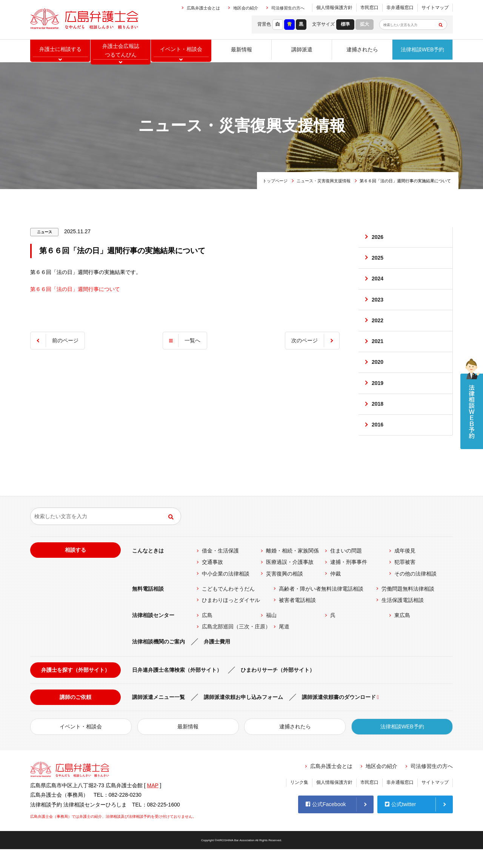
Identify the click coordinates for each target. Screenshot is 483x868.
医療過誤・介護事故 (290, 581)
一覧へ (192, 340)
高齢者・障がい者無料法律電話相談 (321, 607)
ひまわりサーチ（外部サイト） (278, 688)
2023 (378, 306)
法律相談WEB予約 (423, 51)
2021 (378, 352)
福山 (271, 634)
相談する (75, 569)
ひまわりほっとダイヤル (231, 619)
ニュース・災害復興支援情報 (324, 181)
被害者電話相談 (297, 619)
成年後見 (405, 569)
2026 (378, 238)
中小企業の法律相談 (226, 592)
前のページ (66, 340)
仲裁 (335, 592)
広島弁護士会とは (203, 8)
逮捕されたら (362, 51)
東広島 (402, 634)
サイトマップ (435, 8)
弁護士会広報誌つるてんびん (121, 51)
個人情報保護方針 (334, 8)
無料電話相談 (148, 607)
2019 (378, 397)
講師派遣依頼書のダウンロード (339, 716)
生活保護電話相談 (403, 619)
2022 (378, 329)
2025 (378, 261)
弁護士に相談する (60, 51)
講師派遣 (302, 51)
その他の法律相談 (415, 592)
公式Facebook (326, 822)
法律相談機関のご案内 (158, 660)
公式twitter (400, 822)
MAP (153, 804)
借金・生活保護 (220, 569)
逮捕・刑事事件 (349, 581)
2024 (378, 283)
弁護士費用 (217, 660)
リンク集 (299, 801)
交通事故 (212, 581)
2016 (378, 443)
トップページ (275, 181)
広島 (207, 634)
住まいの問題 (346, 569)
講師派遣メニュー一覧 (158, 716)
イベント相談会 (181, 51)
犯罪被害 (405, 581)
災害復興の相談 (285, 592)
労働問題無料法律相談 (408, 607)
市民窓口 (369, 8)
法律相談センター (153, 634)
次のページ (303, 340)
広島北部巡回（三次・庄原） (236, 645)
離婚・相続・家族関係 (292, 569)
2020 (378, 374)
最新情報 (241, 51)
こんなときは (148, 569)
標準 (345, 24)
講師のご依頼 (75, 716)
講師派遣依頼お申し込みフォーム (243, 716)
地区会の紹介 (246, 8)
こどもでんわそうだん (228, 607)
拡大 (365, 24)
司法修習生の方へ (288, 8)
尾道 (284, 645)
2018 (378, 420)
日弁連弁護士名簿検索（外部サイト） (177, 688)
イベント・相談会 (81, 745)
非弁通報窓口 (400, 8)
